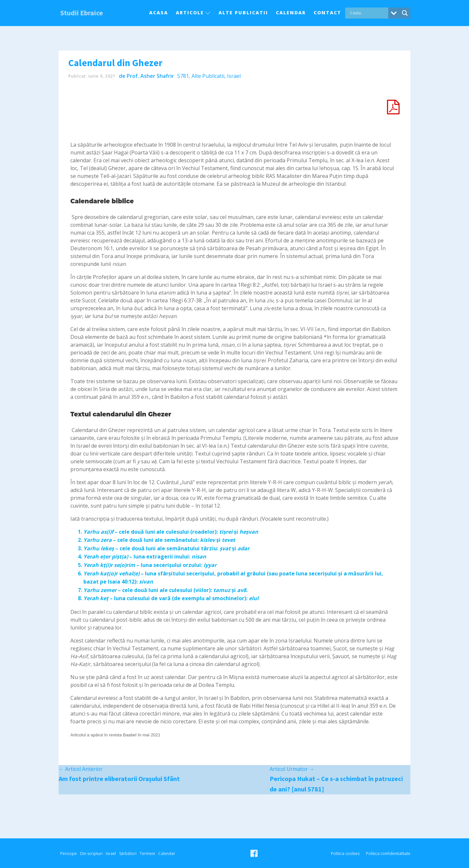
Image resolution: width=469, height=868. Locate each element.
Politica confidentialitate (388, 854)
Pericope (69, 854)
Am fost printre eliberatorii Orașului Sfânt (119, 779)
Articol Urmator (292, 769)
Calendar (291, 13)
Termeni (147, 854)
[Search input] (368, 13)
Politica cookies (345, 854)
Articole (193, 13)
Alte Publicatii (243, 13)
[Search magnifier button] (405, 13)
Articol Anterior (81, 769)
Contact (327, 13)
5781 (183, 76)
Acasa (159, 13)
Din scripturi (91, 854)
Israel (234, 76)
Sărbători (128, 854)
